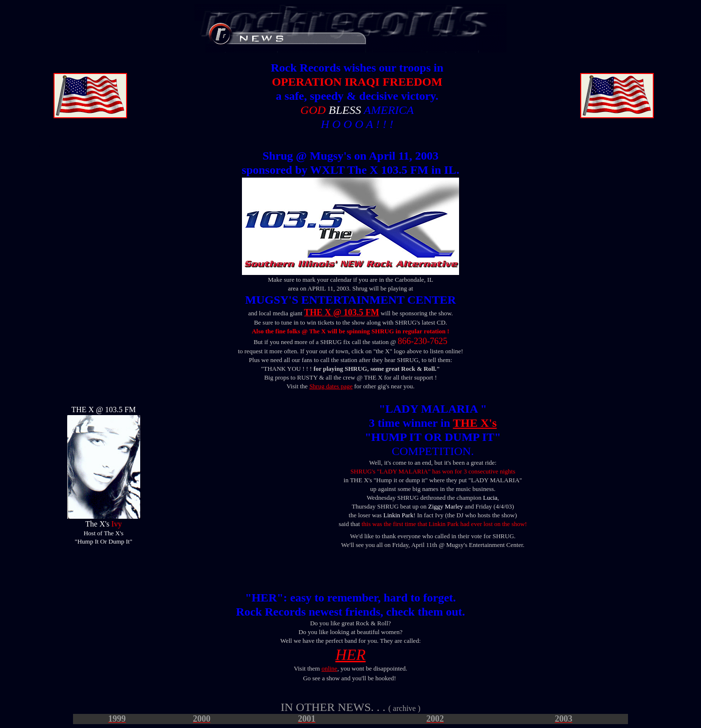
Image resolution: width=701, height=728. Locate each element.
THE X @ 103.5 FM (341, 312)
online (329, 668)
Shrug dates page (331, 386)
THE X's (475, 423)
